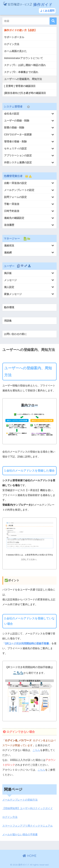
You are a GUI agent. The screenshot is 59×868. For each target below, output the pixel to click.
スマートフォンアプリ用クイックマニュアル (28, 826)
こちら (18, 673)
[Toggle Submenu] (29, 114)
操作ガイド (28, 5)
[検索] (53, 21)
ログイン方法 (10, 817)
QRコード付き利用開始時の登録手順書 (27, 643)
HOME (29, 856)
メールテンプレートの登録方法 (20, 800)
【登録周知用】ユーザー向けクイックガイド (28, 808)
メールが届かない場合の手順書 (20, 834)
